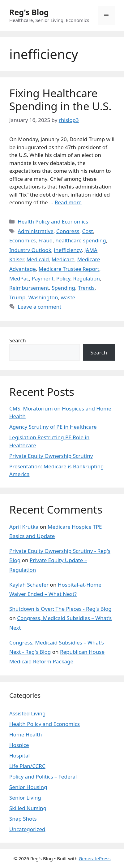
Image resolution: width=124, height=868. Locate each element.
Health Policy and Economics (53, 221)
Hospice (19, 745)
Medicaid (37, 259)
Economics (22, 240)
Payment (43, 278)
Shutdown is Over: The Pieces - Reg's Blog (60, 609)
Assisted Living (28, 713)
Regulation (87, 278)
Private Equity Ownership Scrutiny (51, 456)
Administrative (36, 231)
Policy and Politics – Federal (43, 777)
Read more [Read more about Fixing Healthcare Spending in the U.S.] (68, 202)
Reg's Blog (29, 12)
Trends (86, 288)
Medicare (63, 259)
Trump (17, 297)
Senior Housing (28, 787)
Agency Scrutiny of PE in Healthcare (53, 427)
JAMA (91, 250)
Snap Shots (23, 819)
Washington (43, 297)
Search (18, 340)
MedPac (19, 278)
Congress (68, 231)
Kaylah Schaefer (29, 585)
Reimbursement (29, 288)
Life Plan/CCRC (27, 766)
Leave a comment (39, 307)
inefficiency (68, 250)
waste (68, 297)
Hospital (19, 755)
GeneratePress (95, 858)
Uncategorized (27, 829)
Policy (63, 278)
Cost (87, 231)
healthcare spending (81, 240)
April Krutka (24, 527)
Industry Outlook (30, 250)
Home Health (26, 734)
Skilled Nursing (28, 808)
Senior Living (25, 798)
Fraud (45, 240)
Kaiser (16, 259)
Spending (63, 288)
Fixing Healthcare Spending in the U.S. (60, 100)
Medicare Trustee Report (69, 269)
